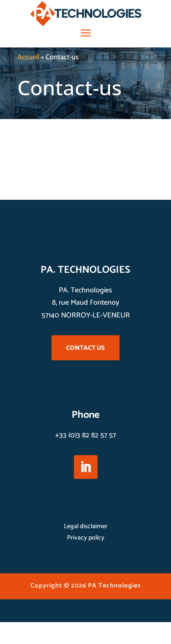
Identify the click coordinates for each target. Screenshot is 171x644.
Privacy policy (86, 538)
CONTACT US (85, 348)
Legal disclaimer (86, 527)
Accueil (28, 57)
